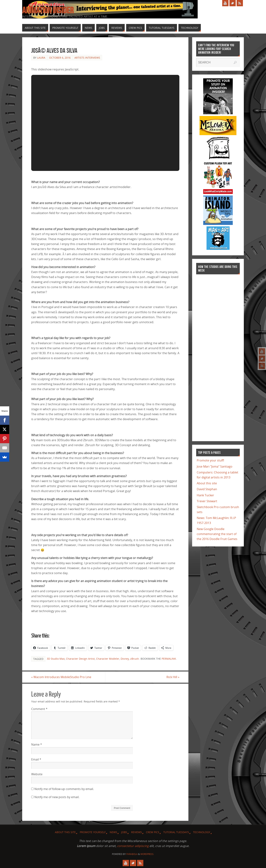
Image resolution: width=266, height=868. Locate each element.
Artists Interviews (87, 58)
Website (37, 774)
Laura (41, 58)
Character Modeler (108, 659)
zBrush (135, 659)
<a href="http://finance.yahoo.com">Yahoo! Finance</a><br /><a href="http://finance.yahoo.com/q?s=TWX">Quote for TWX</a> (211, 356)
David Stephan (207, 489)
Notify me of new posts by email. (57, 797)
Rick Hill (173, 677)
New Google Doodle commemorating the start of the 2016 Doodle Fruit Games (217, 534)
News (113, 832)
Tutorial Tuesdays (176, 832)
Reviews (137, 832)
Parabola (132, 854)
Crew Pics (153, 832)
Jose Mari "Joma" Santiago (215, 466)
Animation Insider (48, 10)
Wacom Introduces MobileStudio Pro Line (61, 677)
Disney (125, 659)
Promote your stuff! (210, 460)
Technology (202, 832)
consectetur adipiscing (133, 846)
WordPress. (147, 854)
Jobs (124, 832)
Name (37, 744)
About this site (207, 483)
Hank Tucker (205, 495)
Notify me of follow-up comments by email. (64, 789)
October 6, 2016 (60, 58)
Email (36, 759)
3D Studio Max (56, 659)
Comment (39, 709)
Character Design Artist (80, 659)
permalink (169, 659)
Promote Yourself (93, 832)
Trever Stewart (207, 501)
